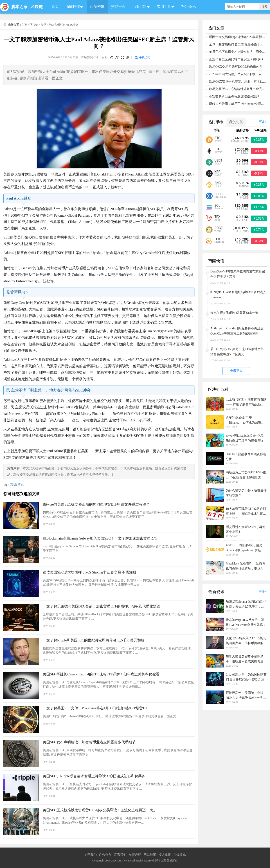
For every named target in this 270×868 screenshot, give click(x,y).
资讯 (44, 25)
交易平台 (118, 7)
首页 (55, 7)
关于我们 (90, 855)
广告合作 (105, 855)
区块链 (37, 7)
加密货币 (17, 485)
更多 (262, 122)
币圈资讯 (97, 7)
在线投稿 (180, 855)
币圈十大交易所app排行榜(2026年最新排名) (239, 37)
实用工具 (164, 7)
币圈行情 (73, 7)
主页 (24, 25)
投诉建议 (165, 855)
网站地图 (150, 855)
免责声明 (135, 855)
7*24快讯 (189, 7)
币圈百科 (139, 7)
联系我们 (120, 855)
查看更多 (236, 371)
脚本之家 (19, 7)
